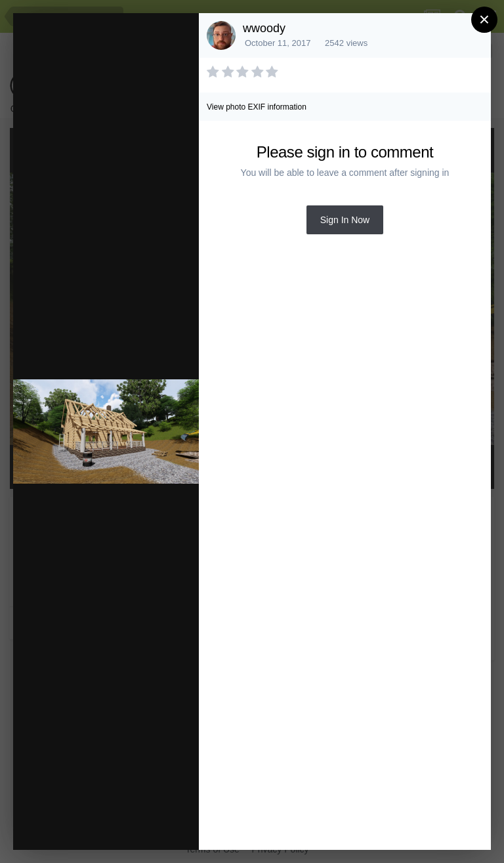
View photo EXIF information (257, 107)
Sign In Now (345, 220)
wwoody (264, 28)
